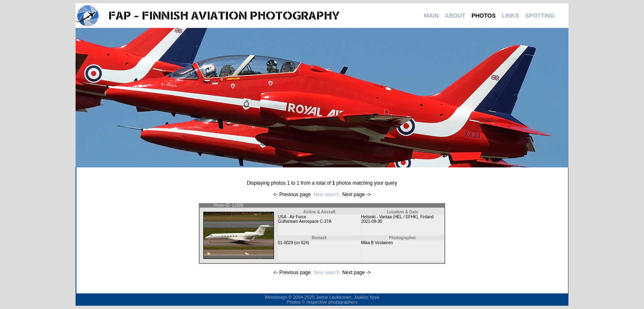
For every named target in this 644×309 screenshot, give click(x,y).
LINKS (511, 16)
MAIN (431, 16)
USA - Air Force (292, 217)
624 (305, 243)
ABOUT (455, 16)
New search (326, 195)
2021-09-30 (371, 221)
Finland (427, 217)
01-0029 (286, 243)
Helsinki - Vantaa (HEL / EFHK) (389, 217)
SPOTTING (540, 16)
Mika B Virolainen (377, 243)
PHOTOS (484, 16)
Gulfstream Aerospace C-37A (305, 221)
